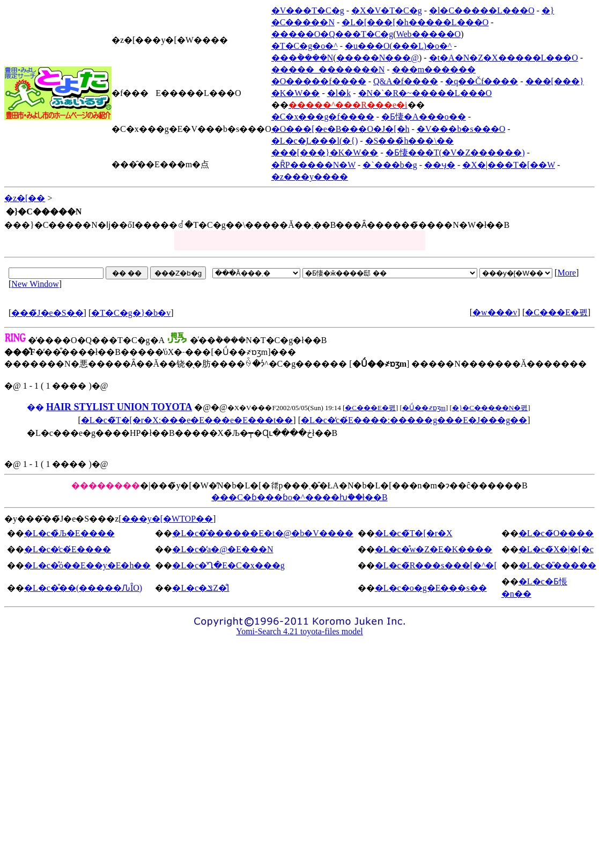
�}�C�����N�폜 (490, 408)
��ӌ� (440, 165)
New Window (35, 284)
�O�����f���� (319, 81)
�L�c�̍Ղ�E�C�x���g (228, 565)
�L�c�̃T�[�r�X (414, 533)
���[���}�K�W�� (325, 153)
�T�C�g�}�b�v (131, 313)
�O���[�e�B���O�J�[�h (341, 129)
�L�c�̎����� (557, 565)
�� (35, 407)
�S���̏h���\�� (409, 141)
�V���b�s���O (461, 129)
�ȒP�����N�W (313, 165)
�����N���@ (378, 58)
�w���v (495, 312)
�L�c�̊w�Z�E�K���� (434, 549)
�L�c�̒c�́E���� (68, 549)
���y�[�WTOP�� (167, 519)
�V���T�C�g (308, 10)
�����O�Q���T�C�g (332, 34)
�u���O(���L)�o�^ (398, 46)
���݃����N (302, 58)
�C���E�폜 (556, 312)
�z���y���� (310, 177)
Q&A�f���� (406, 81)
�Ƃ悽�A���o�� (424, 117)
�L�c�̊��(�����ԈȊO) (83, 588)
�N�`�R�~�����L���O (425, 93)
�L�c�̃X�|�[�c (556, 549)
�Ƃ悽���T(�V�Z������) (455, 153)
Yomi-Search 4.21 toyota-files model (299, 631)
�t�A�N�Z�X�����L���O (504, 58)
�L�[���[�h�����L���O (415, 22)
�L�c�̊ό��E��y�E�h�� (87, 565)
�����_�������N (328, 69)
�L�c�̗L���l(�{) (315, 141)
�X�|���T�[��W (509, 165)
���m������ (434, 69)
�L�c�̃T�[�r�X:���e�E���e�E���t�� (187, 420)
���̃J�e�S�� (47, 313)
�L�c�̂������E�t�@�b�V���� (262, 533)
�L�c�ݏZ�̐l (201, 588)
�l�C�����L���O (482, 10)
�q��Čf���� (482, 81)
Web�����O (428, 34)
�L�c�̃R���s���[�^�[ (436, 565)
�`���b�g (390, 165)
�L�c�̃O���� (556, 533)
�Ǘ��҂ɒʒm (424, 408)
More (567, 273)
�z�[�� (25, 198)
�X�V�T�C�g (387, 10)
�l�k (339, 93)
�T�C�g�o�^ (305, 46)
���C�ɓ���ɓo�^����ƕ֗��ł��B (299, 497)
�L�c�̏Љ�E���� (69, 533)
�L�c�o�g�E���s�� (431, 588)
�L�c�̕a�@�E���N (223, 549)
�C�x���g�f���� (323, 117)
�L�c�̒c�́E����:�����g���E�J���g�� (414, 420)
